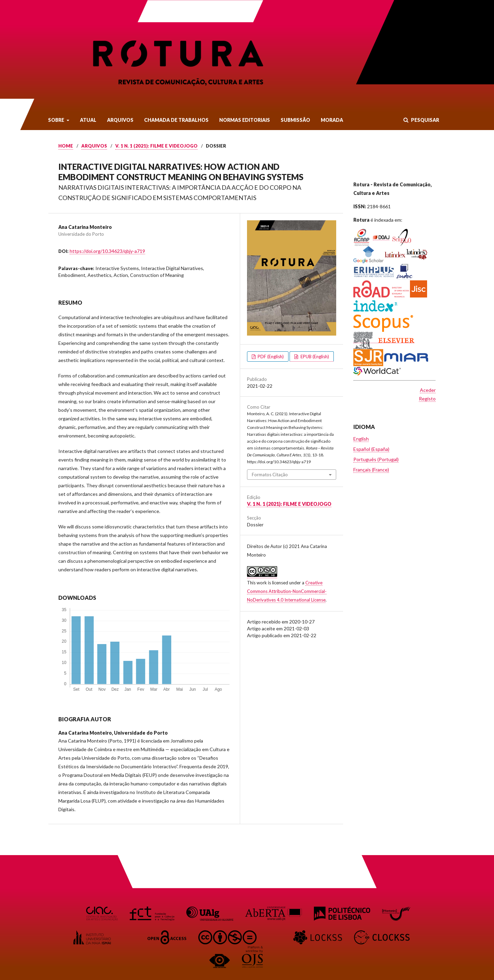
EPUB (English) (314, 357)
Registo (427, 399)
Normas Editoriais (245, 120)
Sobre (57, 120)
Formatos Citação (270, 475)
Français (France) (371, 470)
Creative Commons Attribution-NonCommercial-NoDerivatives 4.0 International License (287, 591)
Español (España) (371, 449)
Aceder (428, 390)
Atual (88, 120)
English (361, 439)
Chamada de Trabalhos (176, 120)
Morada (332, 120)
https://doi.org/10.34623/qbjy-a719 (107, 251)
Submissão (295, 120)
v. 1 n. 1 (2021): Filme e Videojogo (156, 146)
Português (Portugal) (376, 459)
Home (66, 146)
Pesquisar (425, 120)
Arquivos (120, 120)
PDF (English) (270, 357)
